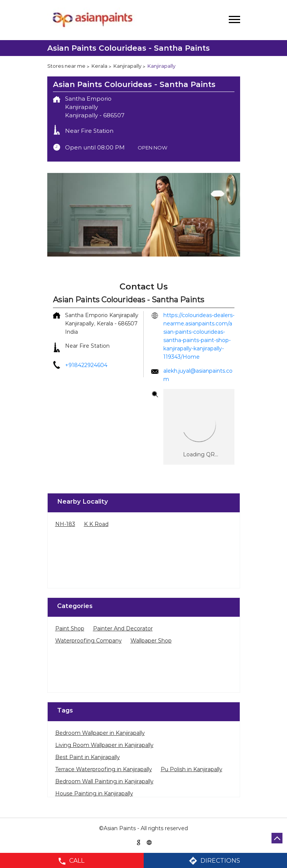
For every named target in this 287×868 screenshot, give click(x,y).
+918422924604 (86, 365)
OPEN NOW (153, 148)
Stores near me (66, 66)
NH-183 (65, 524)
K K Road (96, 524)
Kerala (99, 66)
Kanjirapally (127, 66)
